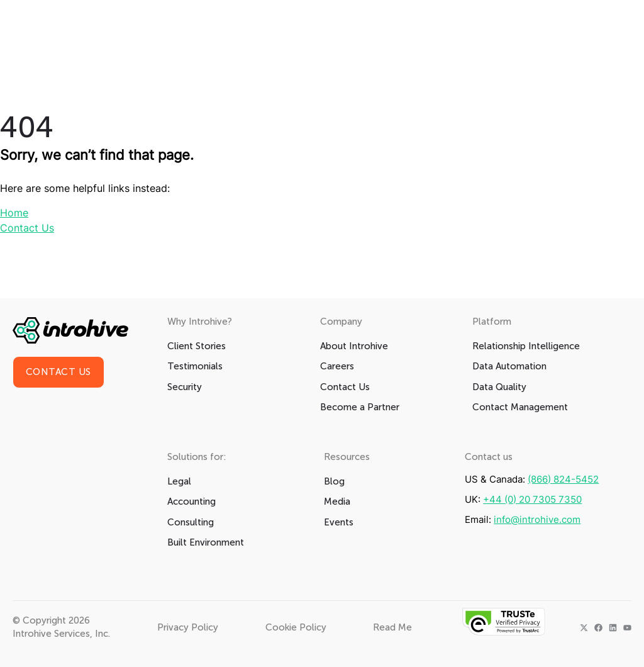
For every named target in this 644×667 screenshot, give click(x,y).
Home (14, 213)
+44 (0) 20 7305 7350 (532, 499)
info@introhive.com (537, 519)
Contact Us (27, 228)
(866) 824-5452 (563, 479)
